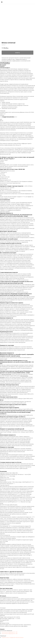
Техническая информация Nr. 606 (10, 634)
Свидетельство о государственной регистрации (13, 637)
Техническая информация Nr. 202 (10, 632)
